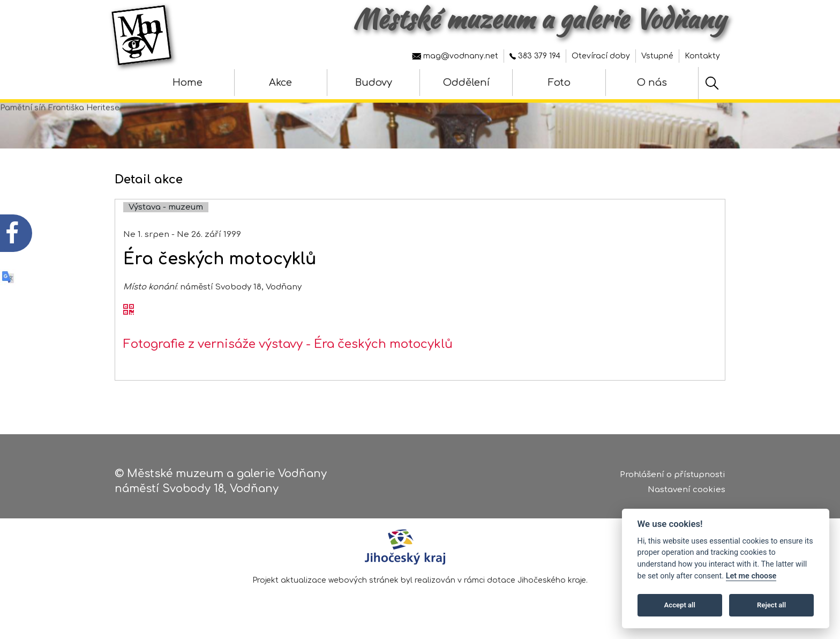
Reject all (771, 605)
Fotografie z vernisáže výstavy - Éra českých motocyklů (288, 351)
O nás (652, 83)
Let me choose (751, 576)
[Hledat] (712, 83)
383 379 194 (535, 56)
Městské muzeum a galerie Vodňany (539, 19)
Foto (559, 83)
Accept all (680, 605)
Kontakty (702, 56)
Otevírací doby (601, 56)
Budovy (374, 83)
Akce (280, 83)
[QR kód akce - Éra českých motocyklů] (129, 317)
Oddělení (466, 83)
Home (187, 83)
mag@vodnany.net (455, 56)
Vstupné (657, 56)
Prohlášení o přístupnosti (673, 477)
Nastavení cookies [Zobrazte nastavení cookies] (687, 492)
